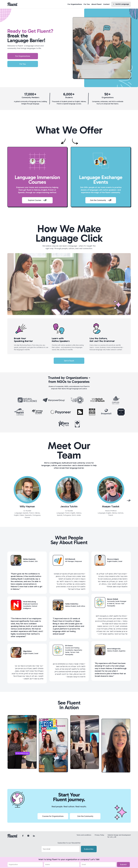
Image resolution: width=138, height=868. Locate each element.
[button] (121, 4)
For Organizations (75, 4)
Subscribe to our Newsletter (69, 843)
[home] (12, 4)
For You (87, 4)
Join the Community (85, 816)
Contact (106, 4)
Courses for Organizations (53, 816)
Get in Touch (69, 361)
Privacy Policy (99, 835)
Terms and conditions (84, 835)
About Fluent (96, 4)
